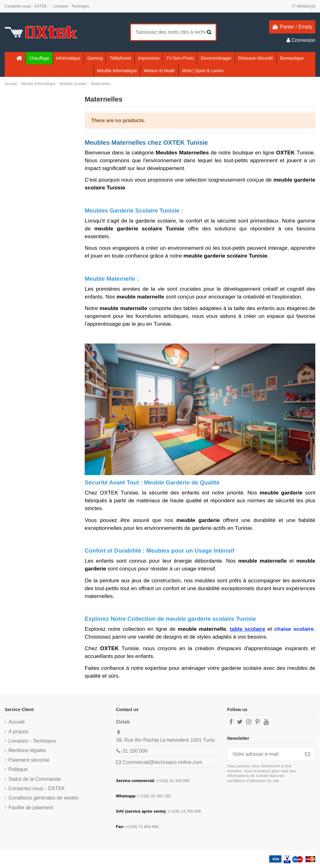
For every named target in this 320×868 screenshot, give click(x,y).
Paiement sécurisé (29, 760)
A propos (18, 732)
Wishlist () (303, 6)
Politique (18, 769)
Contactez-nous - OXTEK (26, 6)
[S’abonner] (307, 754)
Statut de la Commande (35, 779)
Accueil (17, 722)
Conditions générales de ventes (43, 798)
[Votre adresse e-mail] (264, 754)
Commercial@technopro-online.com (162, 762)
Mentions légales (27, 750)
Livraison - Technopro (71, 6)
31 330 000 (135, 751)
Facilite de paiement (31, 808)
